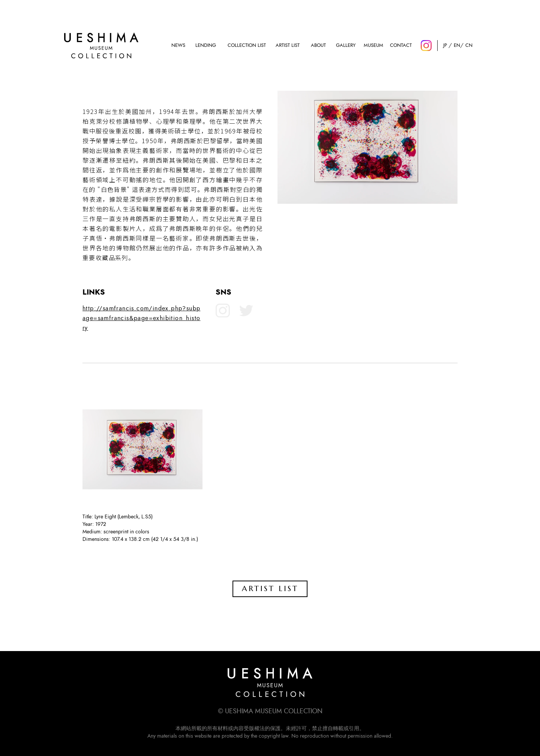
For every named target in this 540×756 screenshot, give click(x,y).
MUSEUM (373, 46)
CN (469, 46)
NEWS (178, 46)
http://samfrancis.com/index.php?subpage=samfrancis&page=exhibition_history (141, 318)
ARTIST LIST (288, 46)
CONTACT (401, 46)
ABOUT (318, 46)
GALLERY (346, 46)
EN (457, 46)
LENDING (206, 46)
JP (445, 46)
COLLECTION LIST (247, 46)
